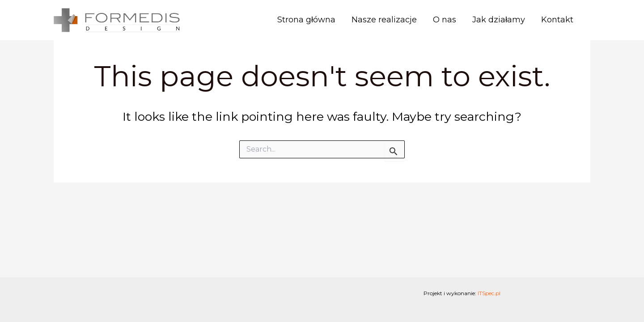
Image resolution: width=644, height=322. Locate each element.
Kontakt (557, 20)
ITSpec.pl (489, 293)
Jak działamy (499, 20)
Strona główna (306, 20)
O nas (445, 20)
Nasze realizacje (384, 20)
